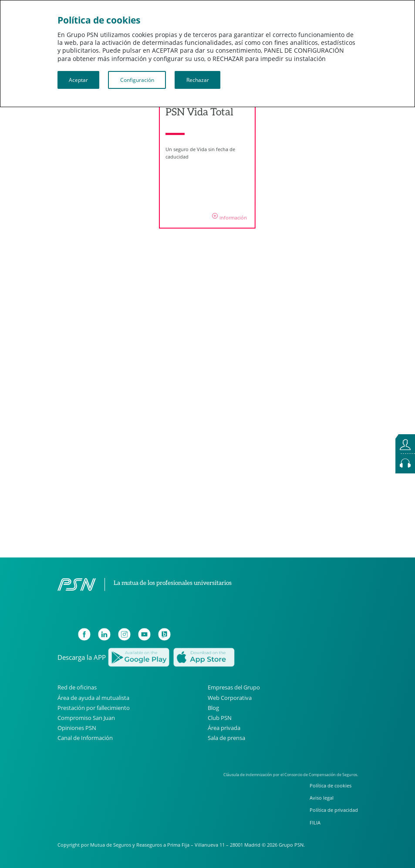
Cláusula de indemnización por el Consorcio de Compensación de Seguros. (291, 775)
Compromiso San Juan (86, 718)
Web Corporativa (230, 698)
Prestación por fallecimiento (94, 708)
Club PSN (220, 718)
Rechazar (198, 80)
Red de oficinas (77, 688)
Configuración (137, 80)
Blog (213, 708)
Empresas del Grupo (234, 688)
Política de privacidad (334, 810)
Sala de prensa (226, 738)
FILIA (315, 822)
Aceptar (78, 80)
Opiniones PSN (77, 728)
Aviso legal (322, 798)
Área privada (224, 728)
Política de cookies (331, 785)
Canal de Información (85, 738)
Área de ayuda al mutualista (93, 698)
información (229, 217)
